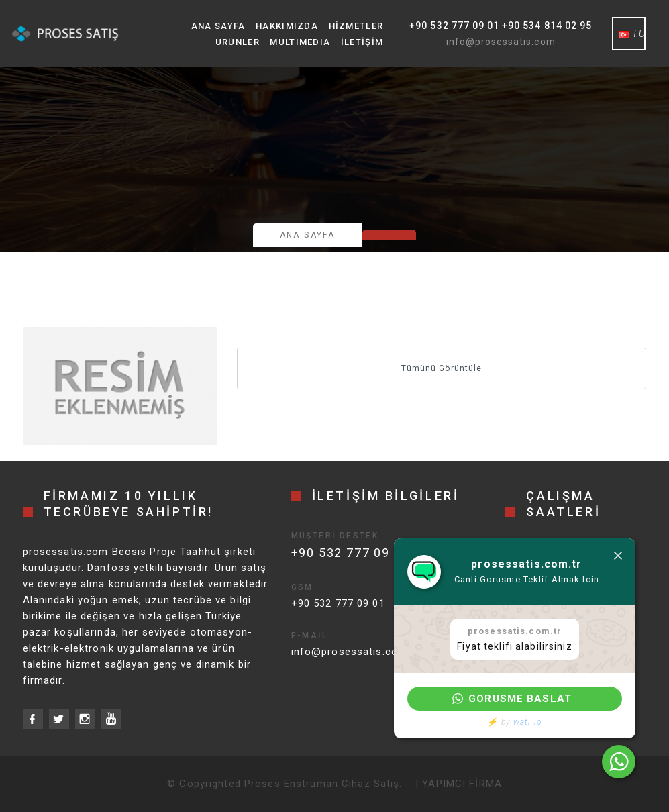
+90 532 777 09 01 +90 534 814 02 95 (501, 26)
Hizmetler (356, 26)
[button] (515, 699)
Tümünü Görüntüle (442, 368)
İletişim (362, 42)
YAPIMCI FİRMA (462, 784)
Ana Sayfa (218, 26)
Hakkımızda (287, 26)
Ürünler (238, 42)
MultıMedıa (300, 42)
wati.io (528, 722)
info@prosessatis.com (501, 42)
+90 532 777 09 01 (338, 603)
